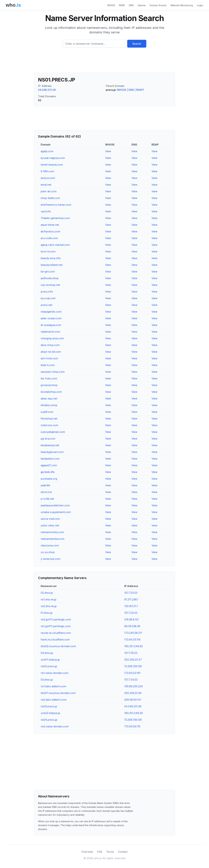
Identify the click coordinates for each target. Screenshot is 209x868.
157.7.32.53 (131, 613)
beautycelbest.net (52, 265)
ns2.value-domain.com (55, 726)
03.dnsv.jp (47, 680)
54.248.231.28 (47, 90)
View (108, 151)
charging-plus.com (52, 338)
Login (200, 5)
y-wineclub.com (50, 559)
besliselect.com (50, 459)
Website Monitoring (182, 5)
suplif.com (47, 412)
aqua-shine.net (50, 225)
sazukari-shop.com (53, 372)
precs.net (46, 305)
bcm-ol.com (48, 251)
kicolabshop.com (51, 392)
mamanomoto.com (52, 532)
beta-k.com (48, 365)
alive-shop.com (50, 345)
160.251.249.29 (133, 713)
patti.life (45, 485)
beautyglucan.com (52, 452)
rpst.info (46, 211)
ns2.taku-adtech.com (54, 700)
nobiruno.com (49, 425)
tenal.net (46, 185)
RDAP (122, 5)
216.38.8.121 (131, 619)
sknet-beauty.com (52, 165)
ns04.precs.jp (49, 720)
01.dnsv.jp (47, 613)
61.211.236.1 (131, 599)
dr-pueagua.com (51, 325)
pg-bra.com (48, 439)
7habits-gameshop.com (55, 218)
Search (137, 44)
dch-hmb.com (49, 358)
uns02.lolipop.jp (50, 713)
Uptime (142, 5)
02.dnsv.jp (47, 593)
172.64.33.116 (132, 640)
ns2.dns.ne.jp (49, 606)
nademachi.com (50, 332)
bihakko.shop (49, 405)
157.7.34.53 (131, 680)
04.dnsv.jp (47, 653)
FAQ (100, 852)
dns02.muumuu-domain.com (58, 646)
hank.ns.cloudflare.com (55, 640)
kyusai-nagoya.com (53, 158)
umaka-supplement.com (56, 512)
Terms (110, 852)
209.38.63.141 (133, 700)
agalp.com (47, 151)
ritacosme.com (50, 545)
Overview (87, 852)
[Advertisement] (104, 61)
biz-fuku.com (49, 378)
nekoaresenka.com (52, 539)
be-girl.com (48, 272)
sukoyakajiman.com (53, 432)
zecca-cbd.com (50, 519)
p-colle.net (47, 499)
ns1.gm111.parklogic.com (56, 626)
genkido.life (48, 472)
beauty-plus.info (51, 258)
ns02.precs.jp (49, 666)
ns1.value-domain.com (54, 673)
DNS (131, 5)
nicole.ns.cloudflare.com (56, 633)
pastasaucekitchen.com (55, 505)
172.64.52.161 (132, 673)
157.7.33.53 (131, 593)
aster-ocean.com (51, 318)
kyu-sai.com (48, 298)
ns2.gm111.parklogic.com (56, 619)
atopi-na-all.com (51, 352)
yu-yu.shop (48, 552)
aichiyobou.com (50, 231)
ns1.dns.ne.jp (48, 599)
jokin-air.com (49, 191)
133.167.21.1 (131, 606)
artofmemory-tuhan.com (56, 205)
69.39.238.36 (132, 626)
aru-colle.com (49, 238)
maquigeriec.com (51, 312)
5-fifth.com (47, 171)
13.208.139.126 (133, 666)
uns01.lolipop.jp (50, 660)
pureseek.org (49, 479)
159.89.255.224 (134, 686)
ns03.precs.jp (49, 706)
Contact (123, 852)
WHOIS (111, 5)
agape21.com (49, 465)
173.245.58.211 (133, 633)
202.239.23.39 (133, 693)
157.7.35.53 (131, 653)
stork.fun (46, 492)
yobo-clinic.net (50, 525)
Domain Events (158, 5)
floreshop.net (49, 419)
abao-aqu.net (49, 398)
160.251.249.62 (133, 646)
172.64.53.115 (132, 726)
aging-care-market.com (55, 245)
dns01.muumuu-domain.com (58, 693)
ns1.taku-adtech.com (53, 686)
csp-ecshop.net (50, 285)
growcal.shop (49, 385)
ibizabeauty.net (50, 445)
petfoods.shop (50, 278)
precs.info (47, 292)
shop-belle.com (50, 198)
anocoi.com (48, 178)
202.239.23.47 (133, 660)
